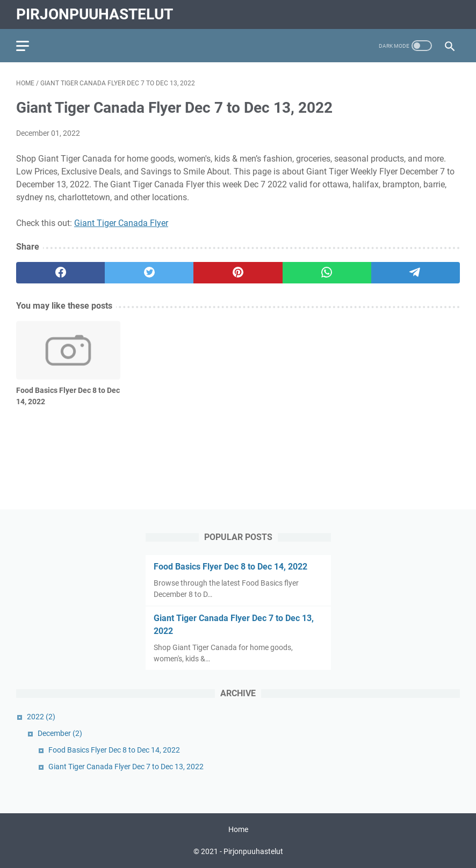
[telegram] (416, 273)
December (60, 733)
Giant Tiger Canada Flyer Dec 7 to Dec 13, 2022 (126, 767)
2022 (41, 717)
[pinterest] (238, 273)
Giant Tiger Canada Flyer (121, 223)
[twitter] (149, 273)
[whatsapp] (327, 273)
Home (238, 829)
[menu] (29, 46)
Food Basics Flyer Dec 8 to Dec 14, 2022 (230, 567)
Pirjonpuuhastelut (95, 14)
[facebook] (60, 273)
